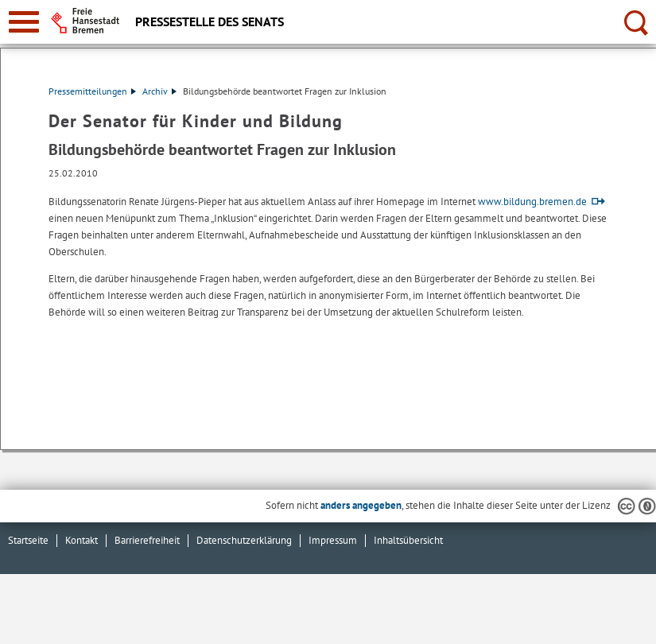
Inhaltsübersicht (408, 540)
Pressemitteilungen (92, 91)
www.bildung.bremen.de (532, 202)
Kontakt (82, 540)
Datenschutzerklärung (244, 540)
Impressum (333, 540)
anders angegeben (361, 505)
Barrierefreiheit (147, 540)
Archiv (159, 91)
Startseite (28, 540)
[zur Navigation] (24, 22)
